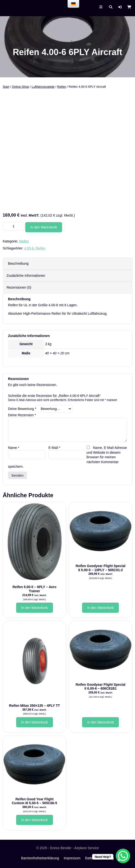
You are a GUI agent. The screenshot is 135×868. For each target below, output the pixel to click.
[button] (120, 7)
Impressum (72, 858)
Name (14, 448)
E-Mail (54, 448)
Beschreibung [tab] (18, 263)
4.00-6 (29, 248)
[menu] (73, 4)
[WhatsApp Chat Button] (123, 856)
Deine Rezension (22, 415)
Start (6, 87)
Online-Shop (20, 87)
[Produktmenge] (13, 226)
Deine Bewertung (22, 409)
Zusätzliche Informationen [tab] (26, 276)
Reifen (61, 87)
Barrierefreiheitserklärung (40, 858)
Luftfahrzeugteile (43, 87)
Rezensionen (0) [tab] (19, 287)
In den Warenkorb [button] (35, 608)
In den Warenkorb (44, 227)
